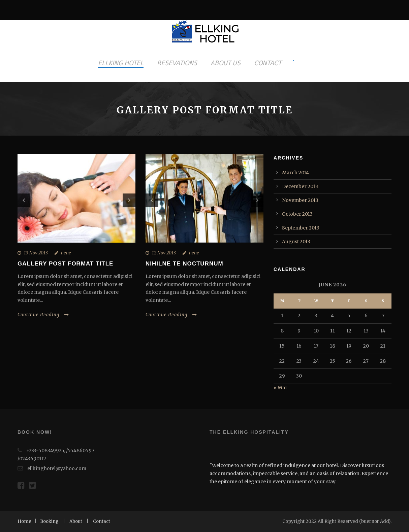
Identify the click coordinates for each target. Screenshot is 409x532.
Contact (102, 521)
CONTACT (268, 63)
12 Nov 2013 (164, 253)
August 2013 (296, 242)
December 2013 (300, 186)
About (76, 521)
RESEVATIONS (177, 63)
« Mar (280, 388)
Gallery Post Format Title (65, 264)
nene (66, 253)
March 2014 (295, 173)
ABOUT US (226, 63)
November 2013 (300, 200)
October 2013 (297, 214)
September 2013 (301, 228)
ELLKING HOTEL (121, 63)
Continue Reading (43, 315)
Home (24, 521)
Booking (49, 521)
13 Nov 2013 (36, 253)
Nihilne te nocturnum (184, 264)
